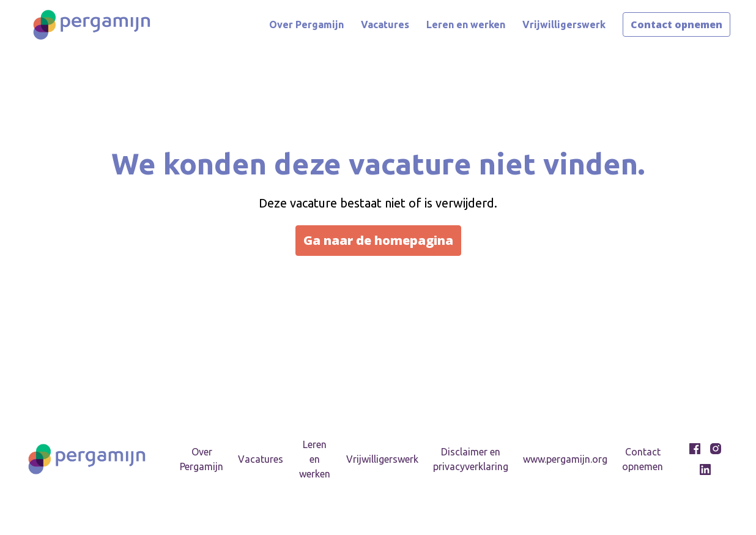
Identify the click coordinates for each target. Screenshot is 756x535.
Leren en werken (466, 24)
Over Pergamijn (306, 24)
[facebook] (695, 449)
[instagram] (716, 449)
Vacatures (385, 24)
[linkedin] (705, 470)
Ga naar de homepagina (378, 240)
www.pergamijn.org (565, 459)
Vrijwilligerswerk (564, 24)
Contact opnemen (676, 24)
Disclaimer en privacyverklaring (471, 459)
